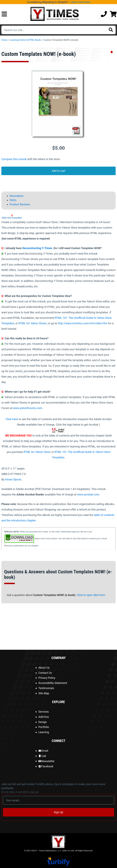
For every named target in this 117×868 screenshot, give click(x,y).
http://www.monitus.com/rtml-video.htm (83, 323)
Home (4, 40)
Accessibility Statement (53, 683)
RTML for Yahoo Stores (33, 323)
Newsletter (46, 761)
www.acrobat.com (88, 494)
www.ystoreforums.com (27, 408)
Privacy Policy (47, 678)
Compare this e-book (14, 159)
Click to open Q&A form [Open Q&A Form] (91, 595)
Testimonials (46, 688)
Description (17, 196)
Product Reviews (20, 204)
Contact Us (45, 673)
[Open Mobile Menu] (4, 14)
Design (43, 722)
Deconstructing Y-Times (37, 248)
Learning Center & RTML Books (26, 40)
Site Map (44, 693)
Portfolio (44, 727)
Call (42, 756)
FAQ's (13, 200)
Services (44, 712)
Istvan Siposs (13, 479)
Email (43, 751)
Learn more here (80, 2)
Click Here (12, 419)
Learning (44, 732)
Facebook (46, 766)
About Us (44, 668)
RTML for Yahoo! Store (37, 452)
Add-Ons (44, 717)
